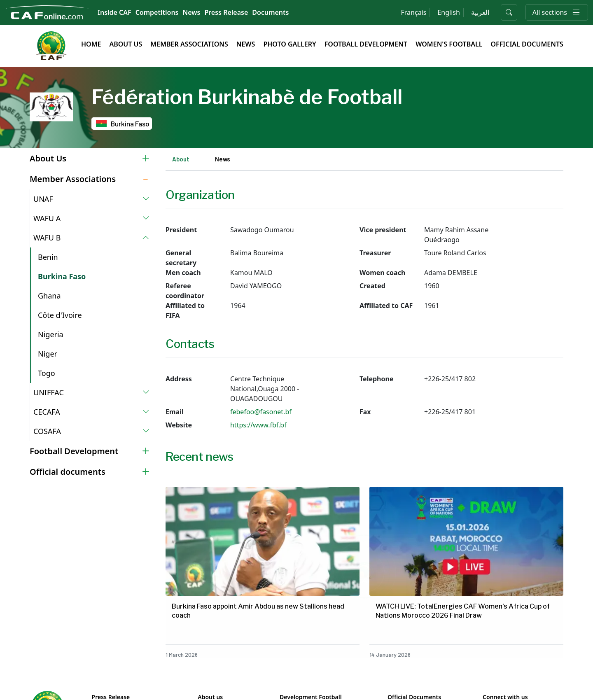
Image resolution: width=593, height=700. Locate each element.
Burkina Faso (62, 276)
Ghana (49, 296)
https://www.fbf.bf (258, 425)
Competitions (157, 12)
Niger (48, 354)
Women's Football (449, 44)
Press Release (226, 12)
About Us (126, 44)
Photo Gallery (289, 44)
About (181, 159)
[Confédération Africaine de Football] (47, 12)
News (192, 12)
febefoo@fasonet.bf (261, 412)
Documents (270, 12)
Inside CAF (114, 12)
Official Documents (527, 44)
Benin (48, 257)
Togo (47, 373)
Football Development (366, 44)
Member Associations (189, 44)
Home (91, 44)
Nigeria (51, 334)
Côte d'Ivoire (60, 315)
